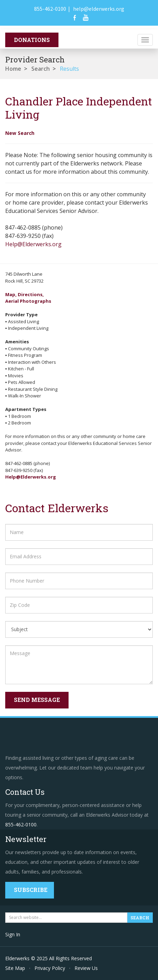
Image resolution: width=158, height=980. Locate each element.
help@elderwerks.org (99, 9)
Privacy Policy (50, 968)
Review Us (86, 968)
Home (13, 69)
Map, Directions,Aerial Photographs (28, 298)
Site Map (15, 968)
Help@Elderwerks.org (33, 244)
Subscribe (31, 890)
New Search (20, 133)
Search (41, 69)
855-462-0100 (50, 9)
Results (69, 69)
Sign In (13, 934)
